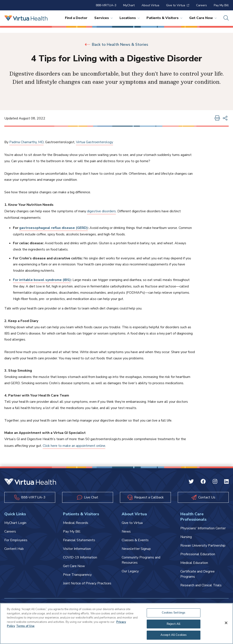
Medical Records (76, 523)
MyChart (129, 5)
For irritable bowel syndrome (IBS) (42, 280)
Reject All (174, 624)
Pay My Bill (221, 5)
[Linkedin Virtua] (226, 482)
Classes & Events (135, 540)
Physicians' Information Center (203, 528)
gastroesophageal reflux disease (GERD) (54, 228)
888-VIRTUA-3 (106, 5)
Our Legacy (130, 571)
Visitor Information (77, 549)
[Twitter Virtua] (191, 482)
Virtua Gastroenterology (94, 142)
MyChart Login (15, 523)
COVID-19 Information (80, 557)
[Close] (226, 623)
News (126, 531)
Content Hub (14, 549)
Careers (202, 5)
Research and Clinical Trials (201, 585)
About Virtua (150, 5)
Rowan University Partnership (203, 546)
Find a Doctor (76, 18)
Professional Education (198, 554)
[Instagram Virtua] (215, 482)
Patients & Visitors (164, 18)
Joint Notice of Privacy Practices (87, 583)
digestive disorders (101, 211)
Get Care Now (203, 18)
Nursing (186, 537)
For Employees (16, 540)
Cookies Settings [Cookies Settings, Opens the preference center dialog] (174, 613)
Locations (130, 18)
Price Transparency (77, 575)
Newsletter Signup (136, 549)
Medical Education (194, 563)
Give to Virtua (178, 5)
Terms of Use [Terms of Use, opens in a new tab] (25, 626)
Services (103, 18)
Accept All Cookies (174, 635)
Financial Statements (79, 540)
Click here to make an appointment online (74, 446)
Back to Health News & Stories (116, 44)
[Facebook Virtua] (203, 482)
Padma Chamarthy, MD (26, 142)
